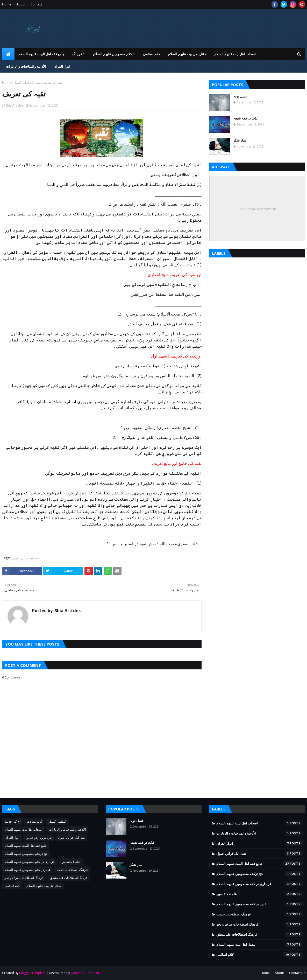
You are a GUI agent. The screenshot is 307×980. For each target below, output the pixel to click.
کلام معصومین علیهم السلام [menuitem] (112, 54)
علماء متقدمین (71, 862)
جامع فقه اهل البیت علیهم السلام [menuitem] (41, 54)
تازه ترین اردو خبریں (39, 838)
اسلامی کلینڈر (57, 821)
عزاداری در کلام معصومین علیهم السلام (30, 862)
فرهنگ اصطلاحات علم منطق (69, 878)
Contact (36, 4)
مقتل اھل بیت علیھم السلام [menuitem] (187, 54)
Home (7, 4)
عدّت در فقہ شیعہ (246, 118)
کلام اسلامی (12, 886)
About (21, 4)
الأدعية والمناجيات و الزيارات (67, 829)
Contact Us (297, 973)
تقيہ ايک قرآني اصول (27, 83)
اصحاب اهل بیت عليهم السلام (24, 829)
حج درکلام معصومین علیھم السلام (26, 854)
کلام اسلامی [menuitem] (152, 54)
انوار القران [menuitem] (62, 66)
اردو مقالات (34, 821)
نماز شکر (240, 140)
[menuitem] (8, 54)
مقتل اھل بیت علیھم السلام (44, 886)
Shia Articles (15, 105)
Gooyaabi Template (85, 973)
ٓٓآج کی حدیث (13, 821)
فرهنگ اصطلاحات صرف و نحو (24, 878)
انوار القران (12, 838)
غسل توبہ (240, 96)
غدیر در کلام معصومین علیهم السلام (27, 870)
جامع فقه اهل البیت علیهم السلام (26, 846)
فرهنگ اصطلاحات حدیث (72, 870)
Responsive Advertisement (257, 209)
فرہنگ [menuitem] (77, 54)
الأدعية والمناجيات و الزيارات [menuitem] (26, 66)
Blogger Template (32, 973)
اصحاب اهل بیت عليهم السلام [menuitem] (235, 54)
